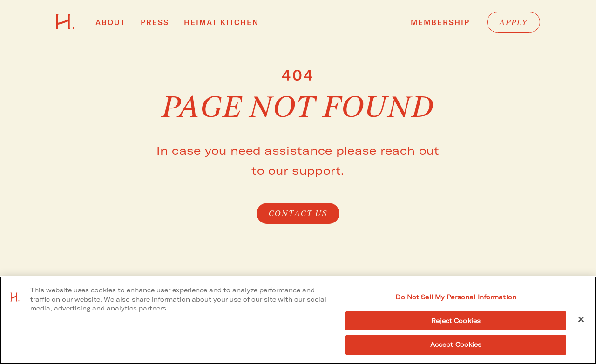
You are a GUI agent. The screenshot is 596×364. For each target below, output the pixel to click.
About (111, 22)
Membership (440, 23)
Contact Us (298, 214)
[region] (298, 320)
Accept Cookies (456, 344)
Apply (514, 23)
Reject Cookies (456, 321)
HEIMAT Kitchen (221, 22)
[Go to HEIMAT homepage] (65, 27)
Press (155, 22)
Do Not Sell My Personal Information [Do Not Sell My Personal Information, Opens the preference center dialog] (456, 297)
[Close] (581, 319)
